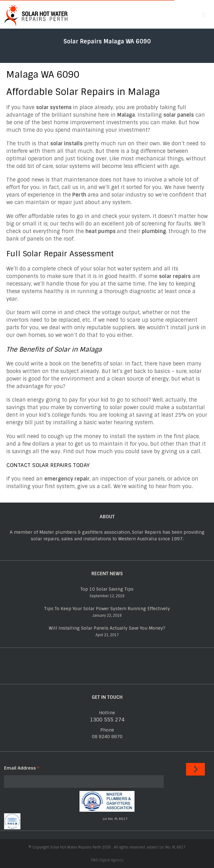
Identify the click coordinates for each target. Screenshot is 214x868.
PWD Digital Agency (107, 860)
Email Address (22, 768)
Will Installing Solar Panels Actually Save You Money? (107, 628)
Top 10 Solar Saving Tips (107, 589)
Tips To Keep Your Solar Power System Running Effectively (107, 609)
